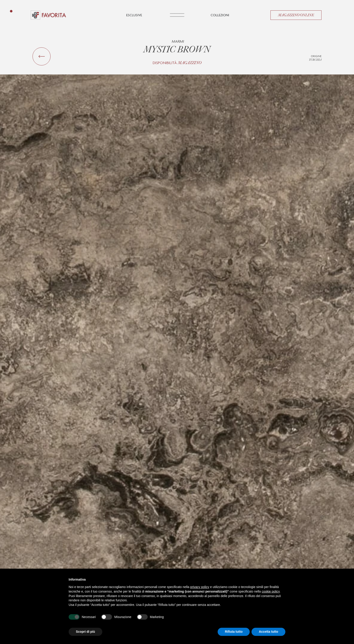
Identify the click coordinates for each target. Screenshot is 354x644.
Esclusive (134, 15)
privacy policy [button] (200, 587)
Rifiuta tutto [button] (234, 632)
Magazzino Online (296, 15)
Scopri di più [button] (85, 632)
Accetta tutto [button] (268, 632)
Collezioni (220, 15)
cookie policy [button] (271, 591)
